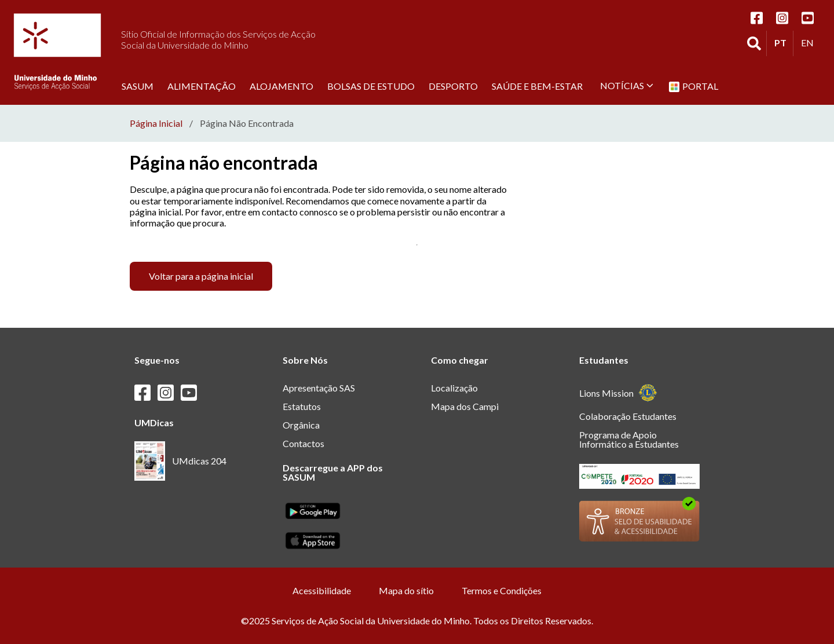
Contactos (303, 443)
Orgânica (301, 425)
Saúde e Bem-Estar (537, 86)
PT (784, 42)
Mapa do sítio (406, 590)
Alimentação (202, 86)
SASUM (138, 86)
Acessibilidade (322, 590)
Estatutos (302, 406)
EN (810, 42)
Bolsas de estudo (371, 86)
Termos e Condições (502, 590)
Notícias (627, 85)
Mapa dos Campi (465, 406)
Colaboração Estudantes (628, 416)
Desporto (453, 86)
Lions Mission (618, 393)
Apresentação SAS (319, 388)
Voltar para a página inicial (201, 276)
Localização (454, 388)
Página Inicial (156, 123)
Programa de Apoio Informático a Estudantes (629, 439)
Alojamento (281, 86)
